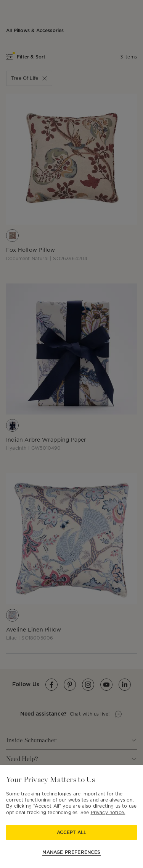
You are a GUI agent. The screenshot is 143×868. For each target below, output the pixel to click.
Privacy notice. (108, 812)
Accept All (71, 832)
